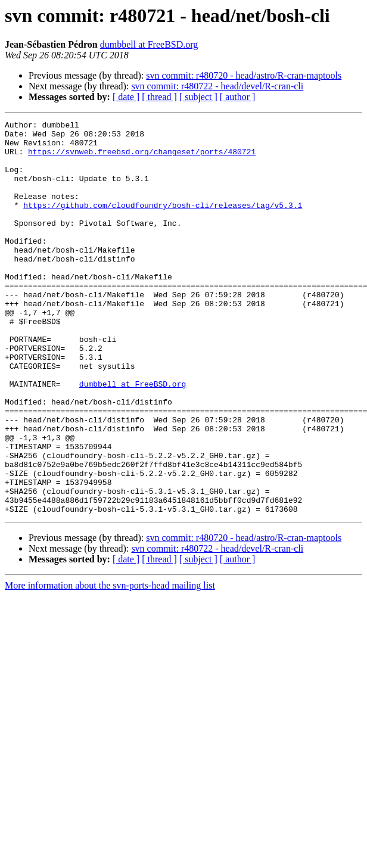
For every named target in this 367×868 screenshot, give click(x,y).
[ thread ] (159, 97)
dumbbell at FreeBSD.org (149, 44)
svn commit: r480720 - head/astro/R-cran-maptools (244, 75)
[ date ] (126, 97)
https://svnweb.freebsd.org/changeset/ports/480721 (142, 158)
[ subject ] (198, 97)
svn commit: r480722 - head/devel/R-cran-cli (217, 86)
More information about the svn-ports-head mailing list (110, 664)
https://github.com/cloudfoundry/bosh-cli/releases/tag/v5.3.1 (163, 223)
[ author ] (238, 97)
